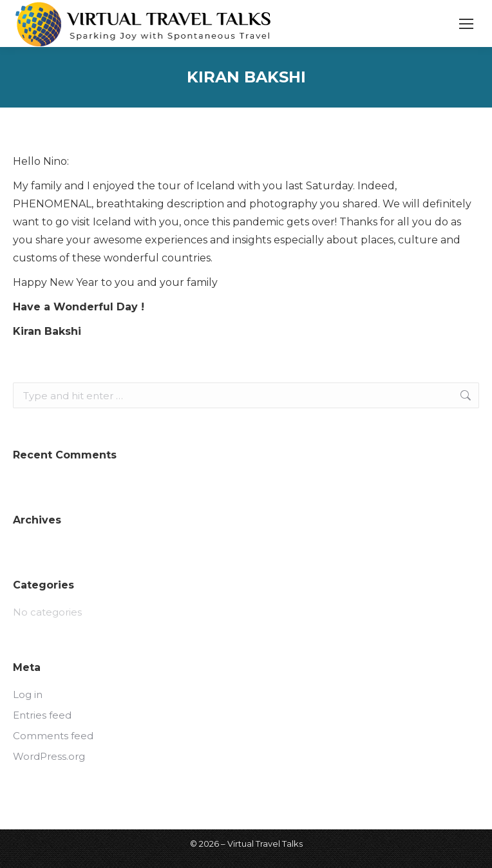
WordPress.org (49, 756)
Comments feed (53, 736)
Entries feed (42, 715)
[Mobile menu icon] (466, 24)
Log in (28, 694)
